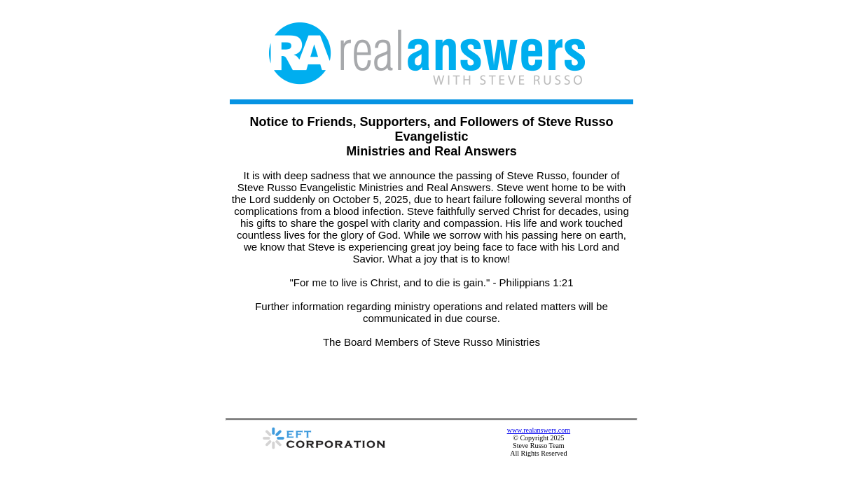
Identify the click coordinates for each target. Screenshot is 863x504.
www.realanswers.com (598, 380)
